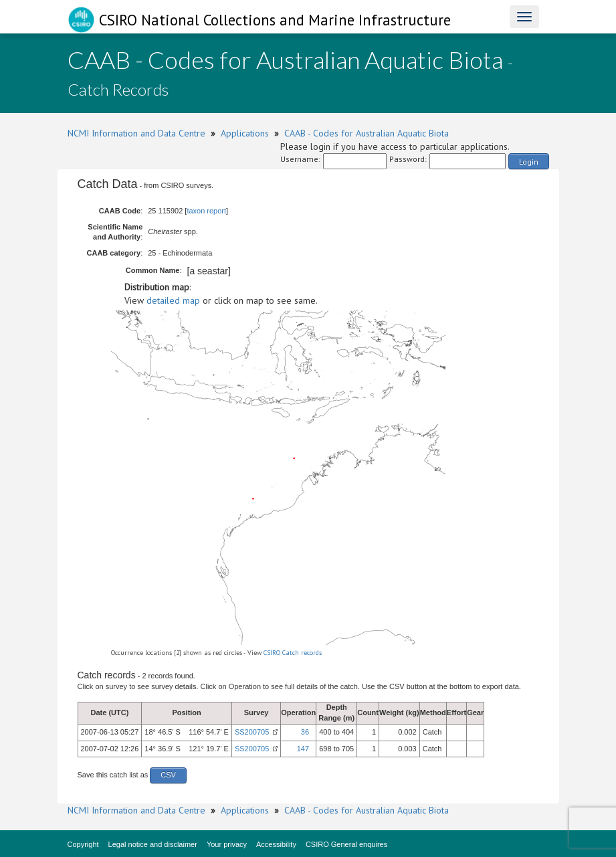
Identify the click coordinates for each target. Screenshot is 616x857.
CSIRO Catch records (293, 653)
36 (305, 732)
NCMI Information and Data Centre (136, 133)
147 (303, 749)
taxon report (206, 211)
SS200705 (252, 732)
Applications (245, 133)
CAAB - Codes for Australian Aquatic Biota (367, 133)
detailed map (173, 300)
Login (529, 162)
